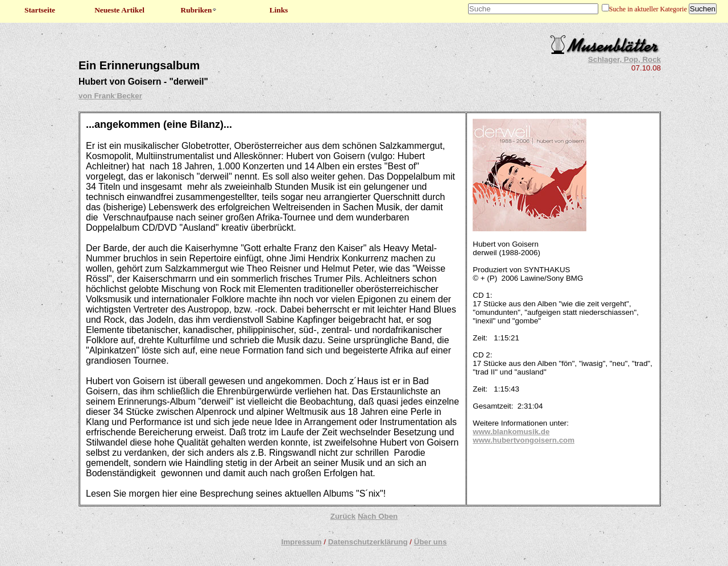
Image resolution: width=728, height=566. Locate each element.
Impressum (301, 542)
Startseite (40, 10)
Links (279, 10)
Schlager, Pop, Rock (624, 59)
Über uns (431, 542)
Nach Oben (378, 516)
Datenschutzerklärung (368, 542)
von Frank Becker (110, 96)
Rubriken (199, 10)
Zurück (343, 516)
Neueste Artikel (119, 10)
